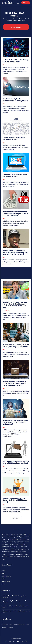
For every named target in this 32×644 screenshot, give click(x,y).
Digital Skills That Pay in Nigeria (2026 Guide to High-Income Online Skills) (15, 422)
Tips (4, 65)
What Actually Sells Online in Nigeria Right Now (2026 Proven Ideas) (15, 500)
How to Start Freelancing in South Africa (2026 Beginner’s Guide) (16, 346)
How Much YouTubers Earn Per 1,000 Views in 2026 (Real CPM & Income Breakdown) (15, 213)
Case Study (6, 311)
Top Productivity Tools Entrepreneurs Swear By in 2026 (15, 100)
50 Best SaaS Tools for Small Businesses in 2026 (14, 139)
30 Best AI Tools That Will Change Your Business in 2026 (16, 61)
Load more (16, 518)
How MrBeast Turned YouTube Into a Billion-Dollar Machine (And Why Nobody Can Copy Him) (15, 305)
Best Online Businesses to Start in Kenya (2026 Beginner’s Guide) (16, 462)
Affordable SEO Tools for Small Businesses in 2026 (15, 176)
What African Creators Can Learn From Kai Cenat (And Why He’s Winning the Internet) (15, 252)
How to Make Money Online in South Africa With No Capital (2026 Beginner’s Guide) (14, 384)
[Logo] (8, 3)
